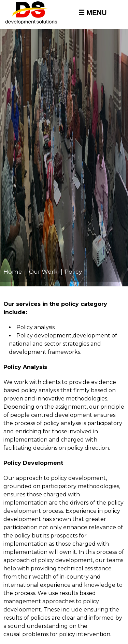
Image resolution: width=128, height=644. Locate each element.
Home (13, 272)
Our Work (43, 272)
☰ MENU (93, 13)
